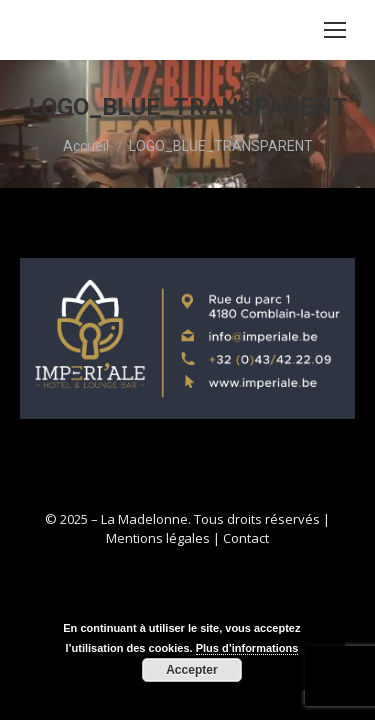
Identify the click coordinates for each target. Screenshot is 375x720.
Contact (246, 538)
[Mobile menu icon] (335, 30)
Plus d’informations (247, 648)
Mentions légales (158, 538)
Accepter (191, 670)
